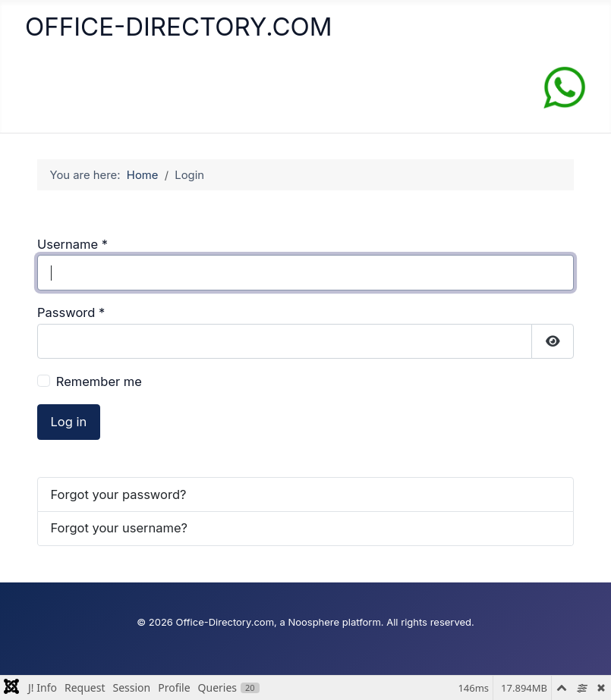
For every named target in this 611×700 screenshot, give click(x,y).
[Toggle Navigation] (42, 91)
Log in (69, 422)
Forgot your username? (120, 528)
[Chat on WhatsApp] (564, 86)
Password (71, 312)
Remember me (99, 381)
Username (72, 244)
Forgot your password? (119, 494)
